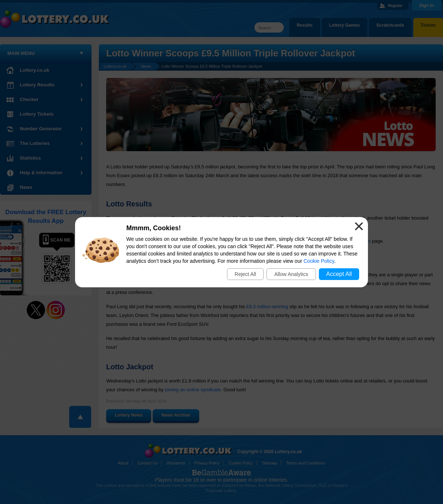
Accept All (339, 274)
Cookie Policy (319, 261)
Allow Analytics (291, 274)
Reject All (245, 274)
